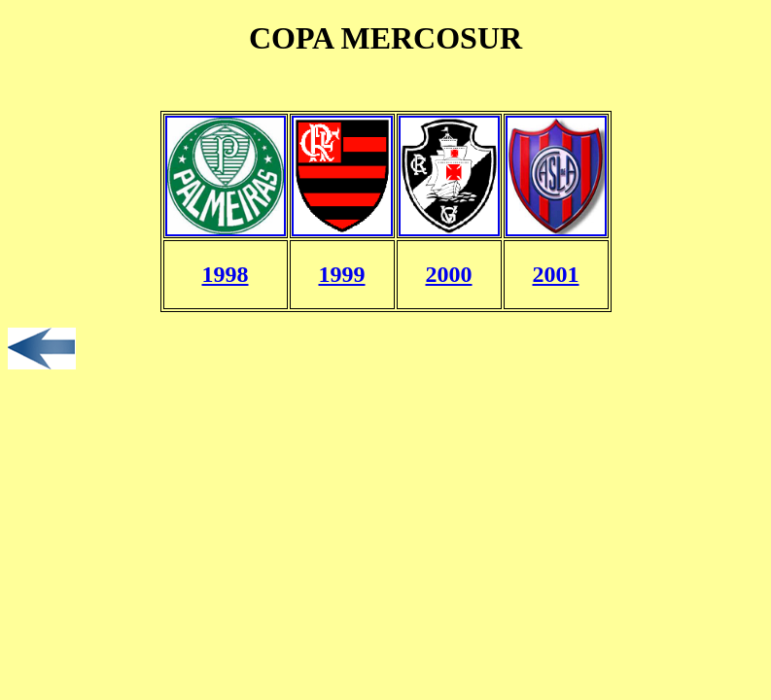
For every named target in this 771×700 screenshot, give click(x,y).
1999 (342, 274)
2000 (449, 274)
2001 (556, 274)
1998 (226, 274)
